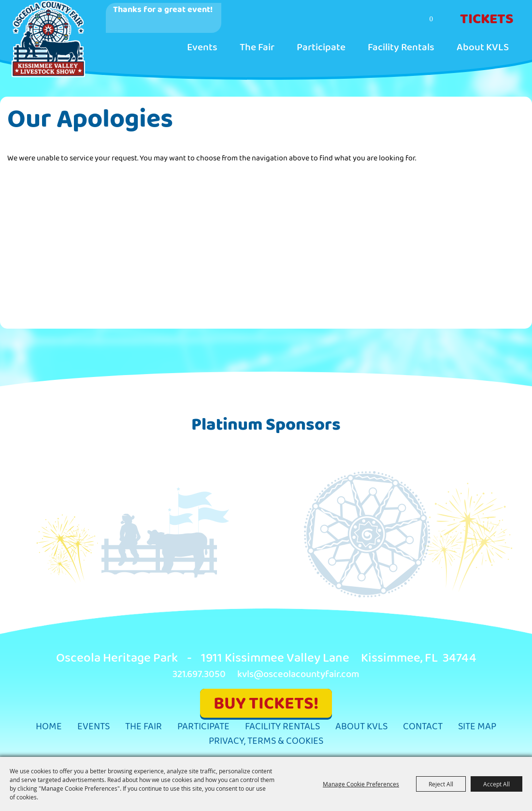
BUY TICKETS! (266, 703)
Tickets (487, 19)
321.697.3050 (199, 674)
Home (49, 727)
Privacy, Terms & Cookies (266, 741)
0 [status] (431, 19)
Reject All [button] (441, 784)
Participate (321, 47)
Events (202, 47)
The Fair (257, 47)
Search (394, 20)
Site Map (477, 727)
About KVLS (483, 47)
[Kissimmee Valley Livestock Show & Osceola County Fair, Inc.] (48, 39)
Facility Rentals (401, 47)
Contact (423, 727)
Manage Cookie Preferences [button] (361, 784)
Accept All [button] (496, 784)
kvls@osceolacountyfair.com (298, 674)
